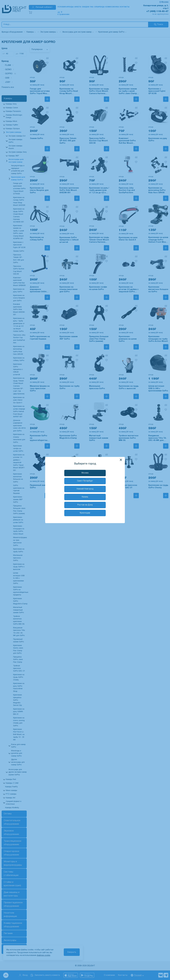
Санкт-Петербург (85, 481)
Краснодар (85, 513)
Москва (85, 473)
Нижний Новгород (85, 489)
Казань (85, 497)
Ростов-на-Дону (85, 505)
